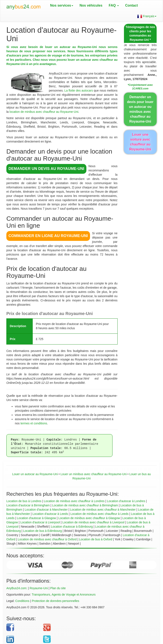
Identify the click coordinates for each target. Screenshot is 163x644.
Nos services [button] (62, 5)
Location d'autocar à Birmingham (28, 505)
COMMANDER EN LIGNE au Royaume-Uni (48, 236)
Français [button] (147, 16)
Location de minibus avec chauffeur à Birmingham (85, 505)
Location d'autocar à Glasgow (37, 518)
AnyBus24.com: (17, 588)
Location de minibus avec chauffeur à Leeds (100, 514)
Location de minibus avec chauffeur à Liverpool (93, 522)
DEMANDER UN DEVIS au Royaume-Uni (46, 169)
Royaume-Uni (39, 588)
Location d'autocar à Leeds (50, 514)
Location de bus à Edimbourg (42, 531)
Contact (132, 5)
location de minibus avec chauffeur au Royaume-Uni (44, 112)
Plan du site (58, 588)
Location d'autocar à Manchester (46, 510)
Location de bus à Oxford (96, 539)
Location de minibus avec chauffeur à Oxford (47, 539)
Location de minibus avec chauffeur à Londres (74, 501)
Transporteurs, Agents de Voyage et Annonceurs (64, 595)
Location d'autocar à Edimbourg (72, 527)
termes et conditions (34, 423)
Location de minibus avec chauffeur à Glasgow (89, 518)
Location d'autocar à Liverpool (40, 522)
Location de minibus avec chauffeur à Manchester (103, 510)
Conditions (22, 601)
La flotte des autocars (79, 90)
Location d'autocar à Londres (126, 501)
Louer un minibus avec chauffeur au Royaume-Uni (94, 474)
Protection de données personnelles (56, 601)
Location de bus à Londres (24, 501)
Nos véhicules (91, 5)
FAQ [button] (114, 5)
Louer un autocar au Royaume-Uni (35, 474)
